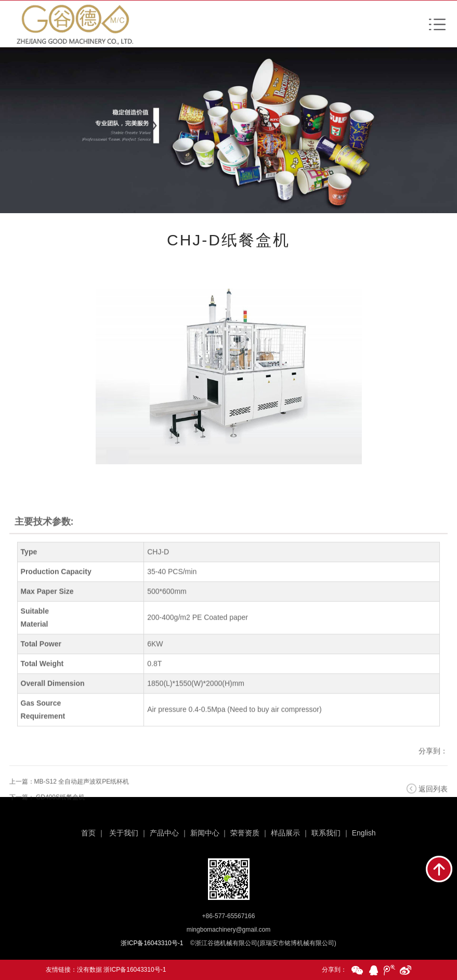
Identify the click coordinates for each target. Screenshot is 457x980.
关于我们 (124, 833)
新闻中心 (205, 833)
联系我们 (326, 833)
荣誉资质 (245, 833)
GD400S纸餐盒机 (60, 810)
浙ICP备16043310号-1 (135, 970)
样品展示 (285, 833)
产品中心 (164, 833)
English (364, 833)
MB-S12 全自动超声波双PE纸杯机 (82, 794)
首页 (88, 833)
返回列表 (433, 802)
